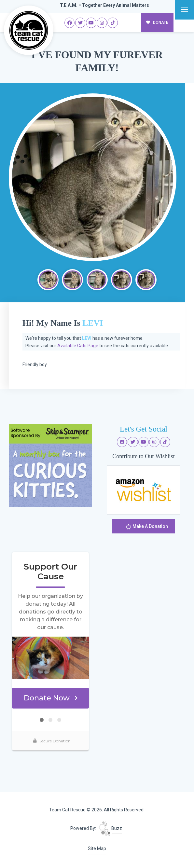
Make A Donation (147, 527)
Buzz (110, 828)
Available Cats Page (78, 346)
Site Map (97, 848)
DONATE (157, 22)
